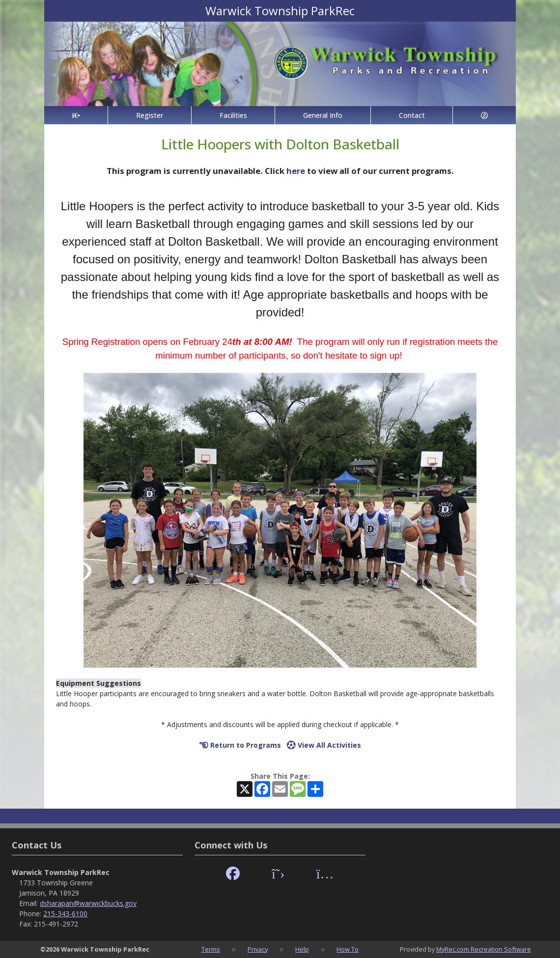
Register (150, 115)
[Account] (484, 115)
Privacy (258, 949)
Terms (211, 949)
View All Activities (324, 745)
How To (348, 949)
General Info (323, 115)
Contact (412, 115)
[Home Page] (76, 115)
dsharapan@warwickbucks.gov (88, 903)
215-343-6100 (65, 914)
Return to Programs (240, 745)
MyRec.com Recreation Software (484, 949)
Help (302, 949)
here (296, 171)
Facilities (233, 115)
